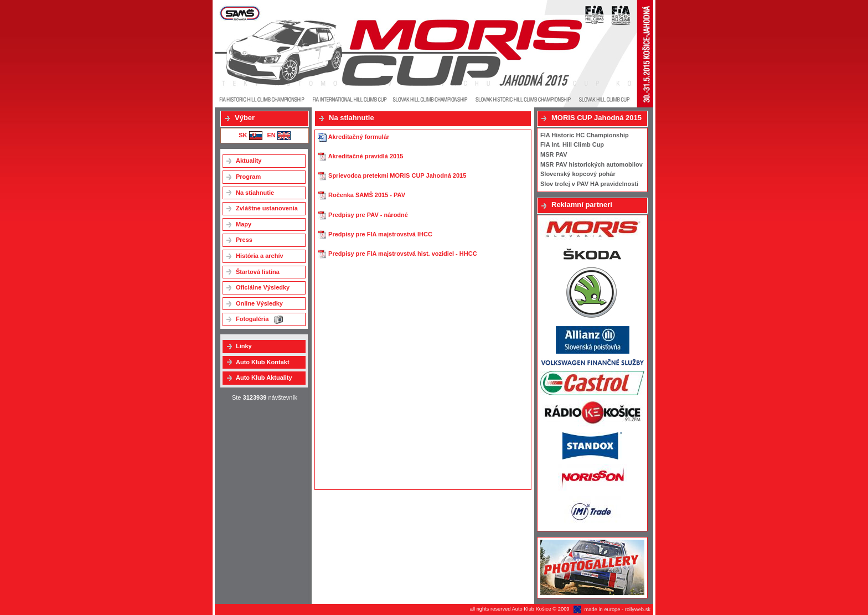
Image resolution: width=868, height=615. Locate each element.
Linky (244, 346)
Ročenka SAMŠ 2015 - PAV (361, 195)
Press (244, 240)
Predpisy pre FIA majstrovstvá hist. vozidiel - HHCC (397, 254)
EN (278, 135)
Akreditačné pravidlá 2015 (360, 156)
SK (250, 135)
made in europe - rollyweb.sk (618, 609)
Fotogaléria (259, 320)
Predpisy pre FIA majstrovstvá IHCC (375, 234)
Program (248, 177)
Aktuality (249, 161)
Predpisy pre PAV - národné (363, 215)
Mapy (244, 224)
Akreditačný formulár (353, 137)
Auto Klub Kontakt (263, 362)
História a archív (260, 256)
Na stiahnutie (255, 193)
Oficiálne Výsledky (263, 287)
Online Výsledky (259, 303)
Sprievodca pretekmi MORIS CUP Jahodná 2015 (392, 175)
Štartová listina (258, 272)
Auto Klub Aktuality (264, 378)
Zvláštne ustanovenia (267, 208)
